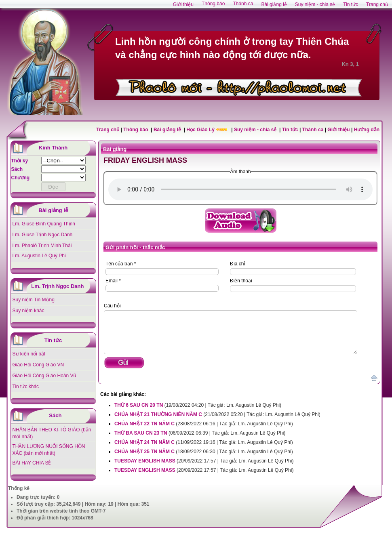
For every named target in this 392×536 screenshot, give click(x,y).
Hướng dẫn (367, 130)
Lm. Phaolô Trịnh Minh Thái (42, 246)
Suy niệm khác (28, 311)
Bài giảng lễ (168, 130)
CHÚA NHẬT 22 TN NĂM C (144, 424)
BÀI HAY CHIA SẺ (32, 463)
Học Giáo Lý (201, 130)
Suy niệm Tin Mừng (34, 300)
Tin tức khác (26, 387)
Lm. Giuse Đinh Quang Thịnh (44, 224)
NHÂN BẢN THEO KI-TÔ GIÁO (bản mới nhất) (52, 433)
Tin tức (291, 130)
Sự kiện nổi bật (29, 354)
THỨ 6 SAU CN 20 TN (139, 405)
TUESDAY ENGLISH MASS (145, 461)
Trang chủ (108, 130)
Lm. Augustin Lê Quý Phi (39, 256)
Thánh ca (313, 130)
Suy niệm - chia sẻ (256, 130)
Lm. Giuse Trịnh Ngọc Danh (43, 235)
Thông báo (136, 130)
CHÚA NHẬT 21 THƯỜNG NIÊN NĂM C (158, 414)
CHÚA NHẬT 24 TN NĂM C (144, 442)
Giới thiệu (338, 130)
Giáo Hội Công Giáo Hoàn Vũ (44, 376)
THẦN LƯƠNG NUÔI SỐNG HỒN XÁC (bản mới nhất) (49, 450)
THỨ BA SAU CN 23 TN (141, 433)
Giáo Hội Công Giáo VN (38, 365)
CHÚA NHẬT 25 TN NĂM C (144, 452)
